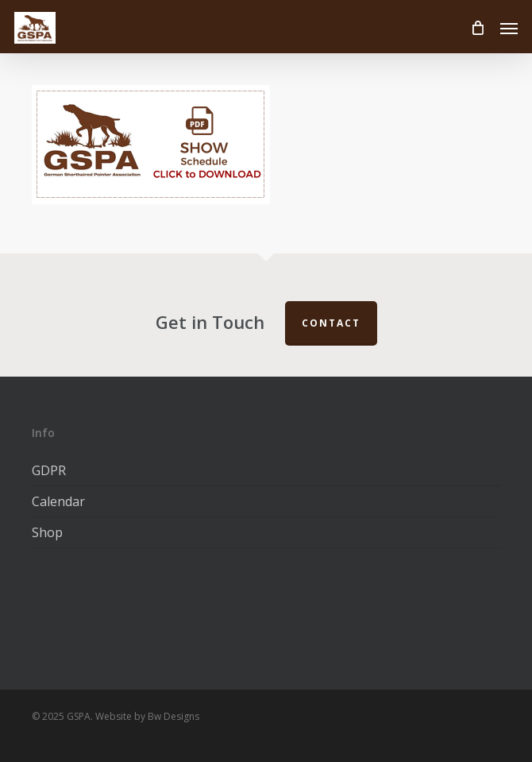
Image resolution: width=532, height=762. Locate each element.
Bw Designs (173, 716)
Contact (331, 323)
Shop (47, 532)
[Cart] (477, 28)
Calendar (58, 501)
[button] (509, 28)
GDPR (49, 470)
